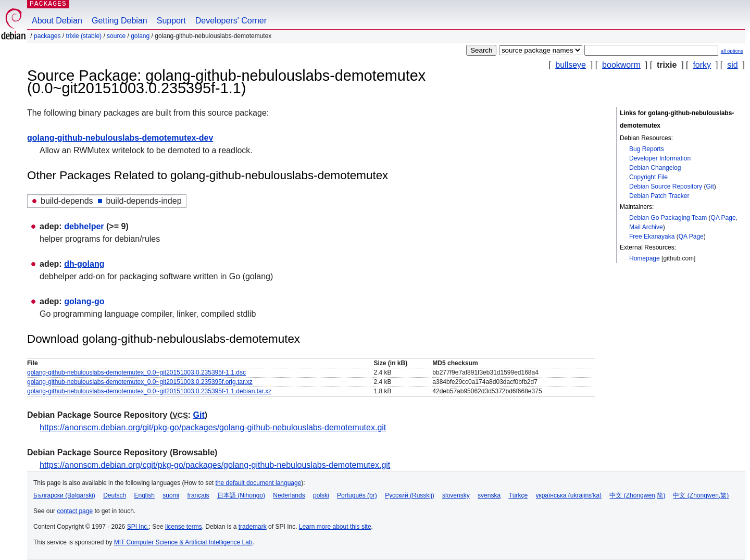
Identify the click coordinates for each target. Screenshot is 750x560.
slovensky (456, 495)
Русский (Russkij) (410, 495)
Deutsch (115, 495)
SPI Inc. (138, 527)
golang (140, 36)
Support (171, 21)
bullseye (571, 65)
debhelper (84, 226)
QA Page (723, 218)
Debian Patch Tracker (659, 196)
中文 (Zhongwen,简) (637, 495)
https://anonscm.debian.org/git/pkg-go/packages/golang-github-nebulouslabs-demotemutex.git (213, 427)
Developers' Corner (231, 21)
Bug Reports (647, 149)
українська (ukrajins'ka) (568, 495)
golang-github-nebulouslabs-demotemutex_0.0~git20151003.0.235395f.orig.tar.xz (140, 382)
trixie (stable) (84, 36)
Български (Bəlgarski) (64, 495)
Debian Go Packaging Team (668, 218)
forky (702, 65)
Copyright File (648, 177)
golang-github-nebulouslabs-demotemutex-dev (120, 138)
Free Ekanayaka (652, 237)
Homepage (645, 258)
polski (321, 495)
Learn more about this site (335, 527)
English (145, 495)
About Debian (57, 21)
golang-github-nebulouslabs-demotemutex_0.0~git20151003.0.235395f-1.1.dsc (136, 372)
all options (732, 51)
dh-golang (84, 264)
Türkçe (518, 495)
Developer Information (660, 158)
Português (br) (357, 495)
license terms (184, 527)
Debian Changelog (655, 168)
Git (710, 186)
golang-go (84, 301)
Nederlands (289, 495)
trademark (253, 527)
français (198, 495)
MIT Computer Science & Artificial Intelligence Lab (183, 542)
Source (116, 36)
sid (732, 65)
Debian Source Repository (666, 186)
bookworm (621, 65)
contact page (75, 511)
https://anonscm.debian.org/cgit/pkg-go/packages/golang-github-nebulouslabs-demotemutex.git (215, 465)
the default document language (259, 483)
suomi (171, 495)
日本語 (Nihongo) (241, 495)
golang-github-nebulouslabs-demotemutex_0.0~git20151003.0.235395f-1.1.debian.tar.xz (149, 391)
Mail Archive (646, 227)
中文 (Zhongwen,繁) (701, 495)
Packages (47, 36)
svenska (489, 495)
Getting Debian (120, 21)
